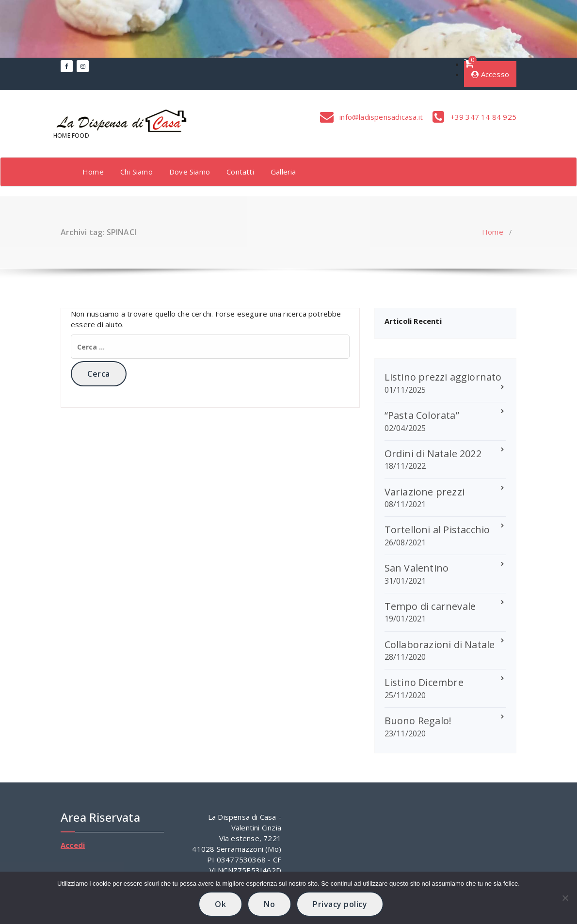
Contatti (240, 172)
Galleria (283, 172)
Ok (220, 904)
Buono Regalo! (418, 721)
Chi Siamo (136, 172)
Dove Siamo (190, 172)
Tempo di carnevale (430, 606)
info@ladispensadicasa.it (380, 117)
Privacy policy (340, 904)
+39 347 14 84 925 (482, 117)
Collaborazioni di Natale (440, 645)
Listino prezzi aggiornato (443, 377)
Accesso (490, 74)
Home (93, 172)
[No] (565, 898)
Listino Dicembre (424, 682)
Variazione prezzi (425, 492)
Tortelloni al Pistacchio (437, 530)
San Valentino (417, 568)
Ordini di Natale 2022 (433, 454)
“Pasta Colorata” (422, 415)
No (269, 904)
